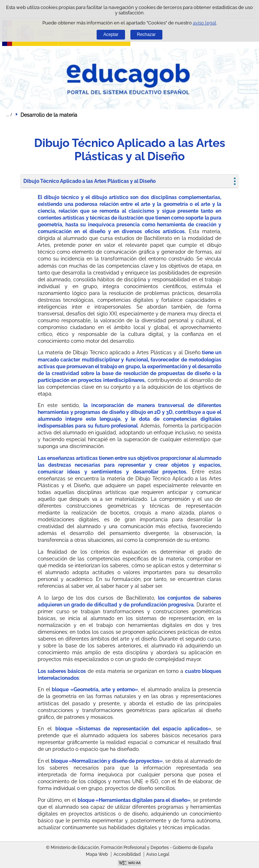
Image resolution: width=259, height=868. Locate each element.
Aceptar (111, 34)
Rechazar (146, 34)
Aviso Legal (158, 854)
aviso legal (205, 23)
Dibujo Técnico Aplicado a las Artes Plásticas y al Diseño (89, 181)
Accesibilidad (127, 854)
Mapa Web (97, 854)
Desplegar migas (9, 115)
